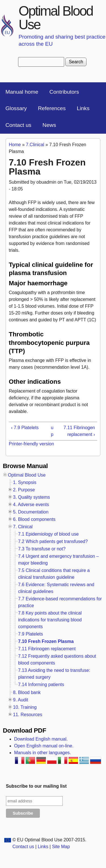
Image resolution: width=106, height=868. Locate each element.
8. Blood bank (27, 692)
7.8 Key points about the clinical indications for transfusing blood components (50, 620)
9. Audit (20, 700)
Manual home (22, 92)
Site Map (61, 847)
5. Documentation (31, 512)
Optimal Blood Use (56, 18)
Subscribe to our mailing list (36, 786)
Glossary (16, 108)
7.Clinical (35, 145)
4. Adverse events (31, 505)
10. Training (25, 707)
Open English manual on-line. (44, 746)
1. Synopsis (25, 482)
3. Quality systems (32, 497)
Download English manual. (41, 739)
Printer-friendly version (31, 444)
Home (15, 145)
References (52, 108)
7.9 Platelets (31, 634)
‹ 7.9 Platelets (25, 428)
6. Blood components (34, 519)
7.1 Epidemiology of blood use (48, 534)
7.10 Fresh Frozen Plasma (46, 641)
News (49, 125)
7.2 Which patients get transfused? (53, 541)
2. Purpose (24, 490)
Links (83, 108)
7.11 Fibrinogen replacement (47, 649)
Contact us (18, 125)
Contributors (64, 92)
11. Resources (28, 715)
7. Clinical (23, 527)
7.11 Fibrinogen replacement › (79, 431)
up (52, 431)
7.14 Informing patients (41, 684)
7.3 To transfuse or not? (42, 549)
